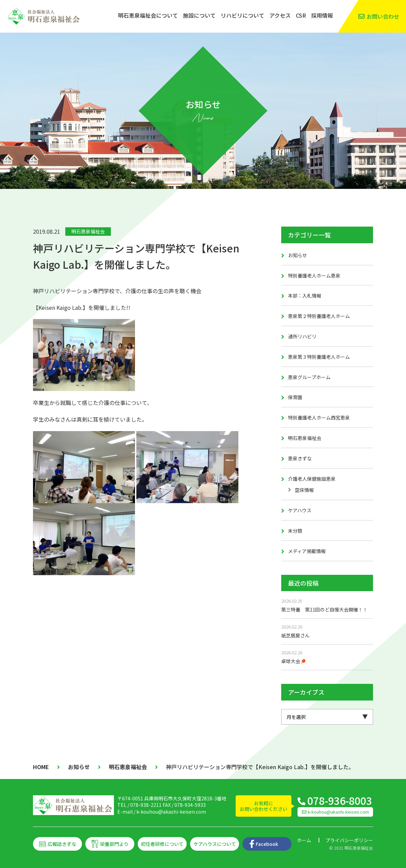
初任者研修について (162, 844)
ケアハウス (300, 510)
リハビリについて (242, 15)
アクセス (280, 15)
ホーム (304, 840)
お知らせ (298, 255)
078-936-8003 (340, 800)
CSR (301, 15)
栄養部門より (114, 844)
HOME (41, 767)
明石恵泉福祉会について (148, 15)
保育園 (295, 397)
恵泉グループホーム (309, 377)
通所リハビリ (302, 336)
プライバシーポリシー (349, 840)
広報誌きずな (62, 844)
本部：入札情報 (305, 296)
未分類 (295, 531)
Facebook (267, 844)
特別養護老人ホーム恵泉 (314, 276)
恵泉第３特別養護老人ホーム (319, 357)
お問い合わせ (383, 16)
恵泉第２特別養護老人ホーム (319, 316)
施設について (199, 15)
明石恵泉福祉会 (88, 231)
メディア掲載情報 (307, 551)
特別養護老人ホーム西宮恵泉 (319, 418)
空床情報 (304, 490)
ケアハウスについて (215, 844)
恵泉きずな (300, 458)
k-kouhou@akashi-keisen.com (171, 812)
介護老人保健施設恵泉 (312, 479)
